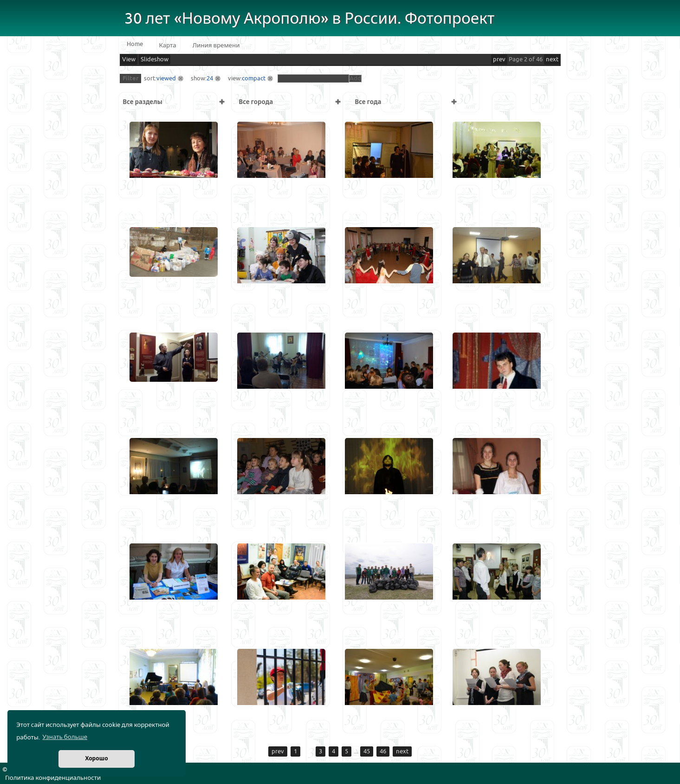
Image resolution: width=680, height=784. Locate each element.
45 (367, 751)
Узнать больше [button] (65, 737)
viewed (166, 78)
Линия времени (216, 46)
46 (383, 751)
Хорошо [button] (96, 759)
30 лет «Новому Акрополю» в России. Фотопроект (310, 19)
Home (135, 44)
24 (210, 78)
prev (499, 59)
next (552, 59)
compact (254, 78)
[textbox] (313, 78)
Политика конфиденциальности (53, 778)
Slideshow (155, 59)
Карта (168, 46)
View (129, 59)
